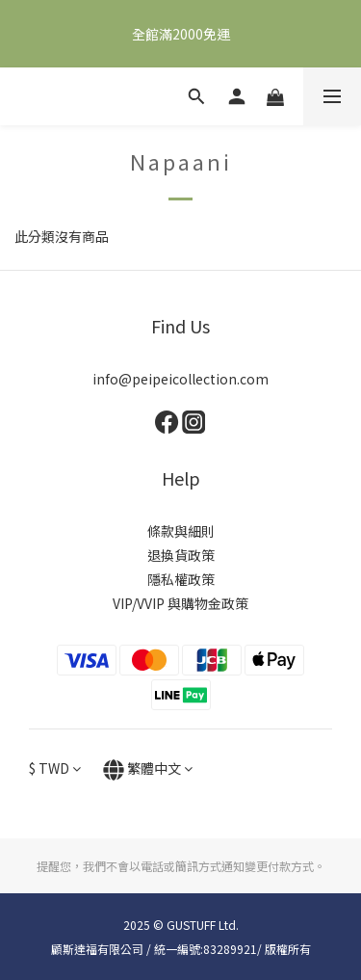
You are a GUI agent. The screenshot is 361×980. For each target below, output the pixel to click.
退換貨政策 (181, 555)
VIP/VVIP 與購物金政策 (180, 603)
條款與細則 (181, 531)
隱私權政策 (181, 579)
